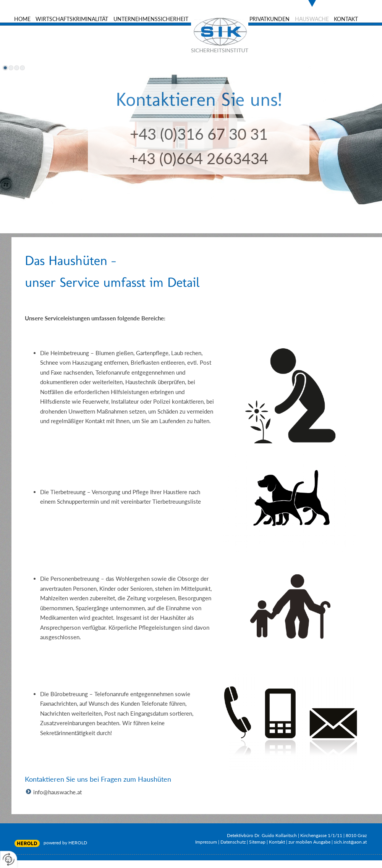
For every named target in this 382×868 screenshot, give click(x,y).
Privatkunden (270, 19)
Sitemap (257, 842)
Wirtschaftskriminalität (72, 19)
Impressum (206, 842)
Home (22, 19)
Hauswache (312, 19)
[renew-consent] (9, 859)
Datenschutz (233, 842)
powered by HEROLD (65, 843)
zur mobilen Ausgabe (309, 842)
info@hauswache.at (57, 792)
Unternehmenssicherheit (151, 19)
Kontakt (346, 19)
